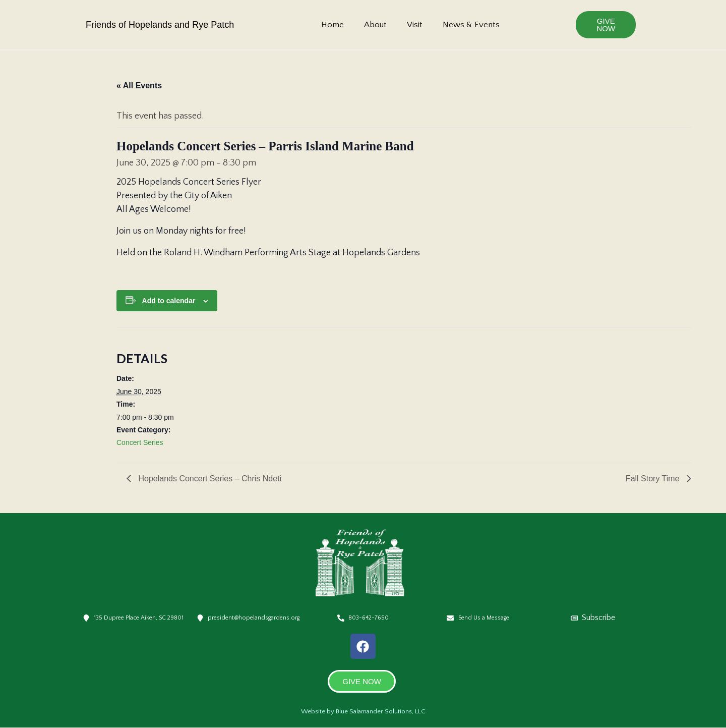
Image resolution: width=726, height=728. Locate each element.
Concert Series (140, 442)
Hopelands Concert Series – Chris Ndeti (209, 479)
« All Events (139, 86)
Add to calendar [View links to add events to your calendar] (169, 301)
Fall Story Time (654, 479)
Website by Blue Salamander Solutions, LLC (363, 711)
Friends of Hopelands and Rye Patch (160, 25)
